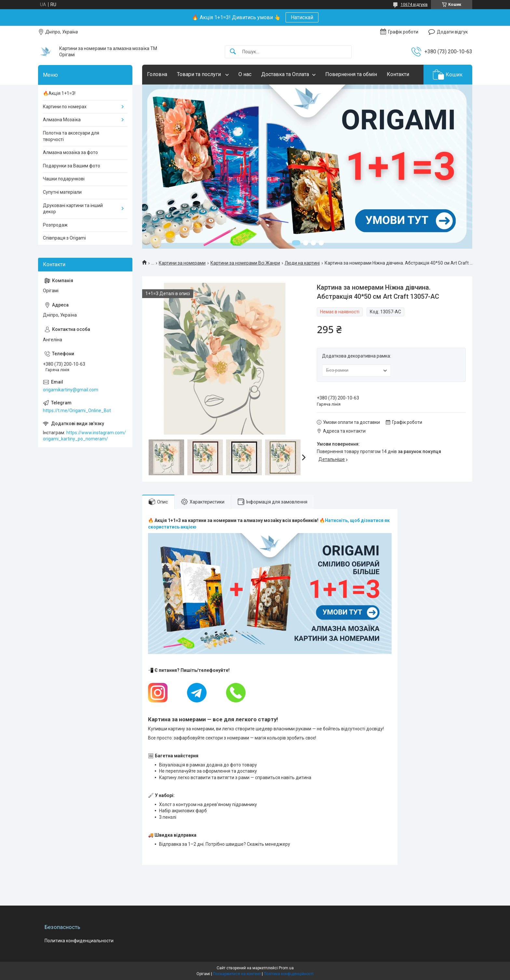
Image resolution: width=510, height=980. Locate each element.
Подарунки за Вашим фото (72, 166)
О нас (245, 74)
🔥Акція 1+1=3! (59, 93)
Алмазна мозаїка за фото (70, 152)
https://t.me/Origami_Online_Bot (77, 411)
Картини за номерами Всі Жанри (245, 263)
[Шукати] (233, 52)
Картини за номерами (182, 263)
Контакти (398, 74)
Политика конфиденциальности (79, 941)
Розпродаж (55, 225)
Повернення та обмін (351, 74)
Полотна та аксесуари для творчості (71, 136)
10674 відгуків (414, 5)
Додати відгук (452, 32)
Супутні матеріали (62, 192)
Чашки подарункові (64, 179)
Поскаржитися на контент (237, 974)
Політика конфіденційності (289, 974)
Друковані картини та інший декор (73, 209)
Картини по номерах (65, 107)
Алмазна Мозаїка (62, 120)
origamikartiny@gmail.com (71, 390)
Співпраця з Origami (64, 238)
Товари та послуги (200, 74)
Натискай (302, 17)
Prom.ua (286, 968)
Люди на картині (302, 263)
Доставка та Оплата (285, 74)
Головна (157, 74)
